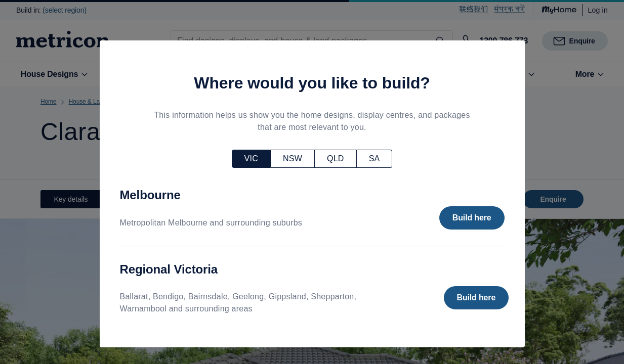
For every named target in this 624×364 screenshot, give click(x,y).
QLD (336, 158)
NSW (293, 158)
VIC (251, 158)
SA (375, 158)
